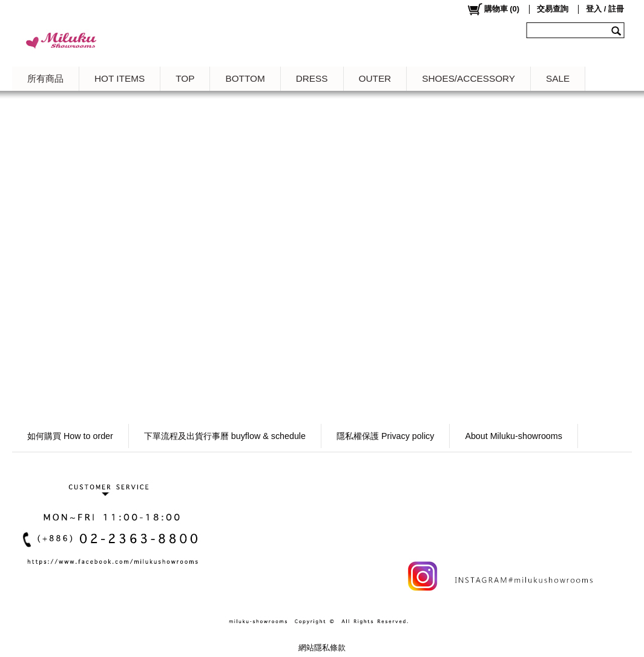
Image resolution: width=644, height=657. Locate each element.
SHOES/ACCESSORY (468, 78)
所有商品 (45, 78)
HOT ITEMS (120, 78)
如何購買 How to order (70, 436)
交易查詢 (553, 9)
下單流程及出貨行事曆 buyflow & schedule (225, 436)
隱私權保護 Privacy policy (385, 436)
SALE (558, 78)
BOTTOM (245, 78)
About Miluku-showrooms (514, 436)
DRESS (312, 78)
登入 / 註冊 (605, 9)
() (493, 9)
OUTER (375, 78)
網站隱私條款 (322, 648)
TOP (185, 78)
